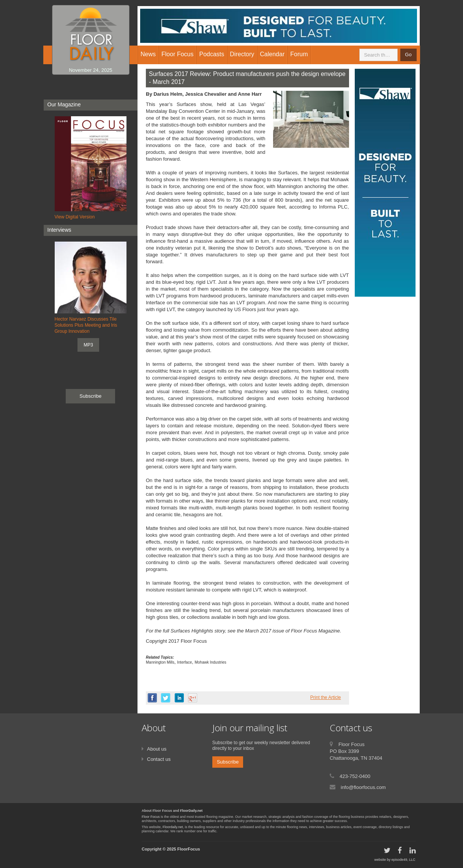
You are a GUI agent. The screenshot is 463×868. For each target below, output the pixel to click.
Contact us (159, 759)
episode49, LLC (403, 860)
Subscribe (90, 396)
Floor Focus (151, 817)
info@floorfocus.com (363, 787)
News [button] (148, 54)
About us (157, 749)
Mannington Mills (160, 662)
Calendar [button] (272, 54)
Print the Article (326, 697)
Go (408, 55)
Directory (242, 54)
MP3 (88, 345)
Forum (299, 54)
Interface (184, 662)
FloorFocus (189, 849)
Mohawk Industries (210, 662)
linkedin (179, 698)
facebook (152, 698)
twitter (166, 698)
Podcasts (212, 54)
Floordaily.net (173, 827)
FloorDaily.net (191, 811)
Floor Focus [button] (177, 54)
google (193, 698)
